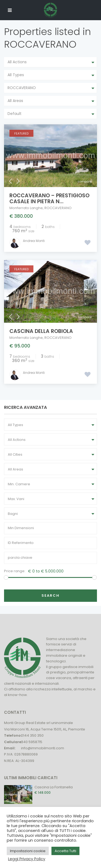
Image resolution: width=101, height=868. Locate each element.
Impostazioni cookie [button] (28, 851)
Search (50, 595)
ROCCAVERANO (58, 208)
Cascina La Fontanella (54, 787)
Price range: (15, 571)
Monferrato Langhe (26, 208)
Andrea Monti (34, 241)
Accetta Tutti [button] (65, 851)
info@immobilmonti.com (43, 748)
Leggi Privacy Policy (27, 859)
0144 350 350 (32, 735)
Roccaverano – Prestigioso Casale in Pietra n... (49, 199)
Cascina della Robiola (41, 331)
